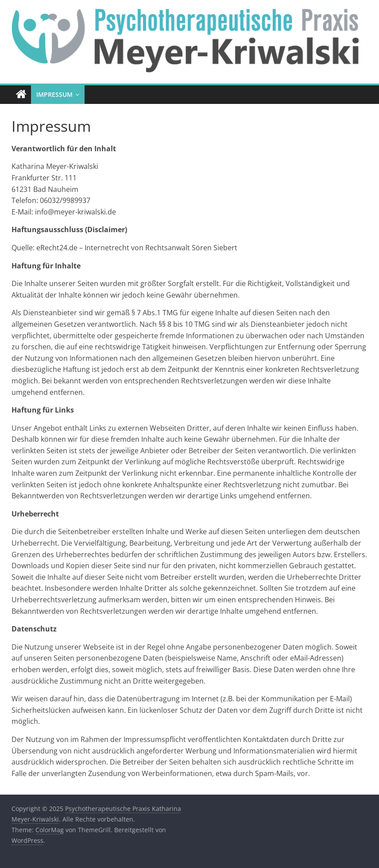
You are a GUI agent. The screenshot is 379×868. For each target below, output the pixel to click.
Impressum (54, 94)
